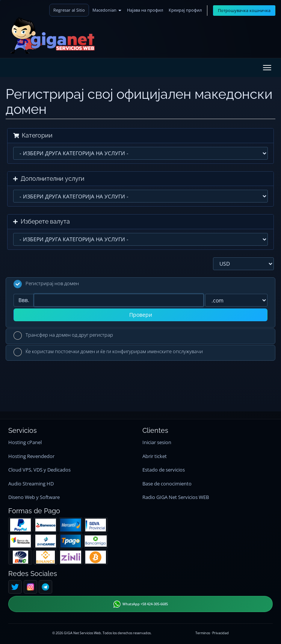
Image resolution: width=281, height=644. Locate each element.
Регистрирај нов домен (46, 284)
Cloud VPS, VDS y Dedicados (39, 470)
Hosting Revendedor (31, 456)
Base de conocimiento (167, 484)
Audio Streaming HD (31, 484)
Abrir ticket (155, 456)
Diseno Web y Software (34, 497)
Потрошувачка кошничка (244, 10)
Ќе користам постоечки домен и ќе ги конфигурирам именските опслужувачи (108, 352)
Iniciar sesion (157, 442)
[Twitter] (15, 587)
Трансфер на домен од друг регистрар (63, 336)
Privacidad (221, 633)
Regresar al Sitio (69, 10)
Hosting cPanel (25, 442)
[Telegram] (45, 587)
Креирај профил (185, 10)
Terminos (203, 633)
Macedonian (107, 10)
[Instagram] (30, 587)
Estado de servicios (164, 470)
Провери (141, 315)
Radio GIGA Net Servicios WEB (176, 497)
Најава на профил (145, 10)
